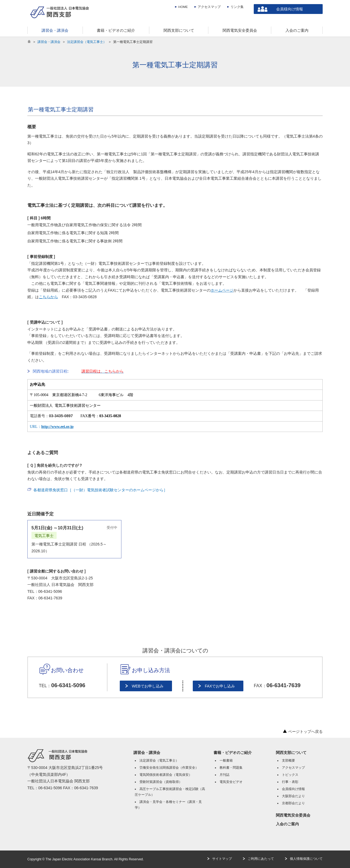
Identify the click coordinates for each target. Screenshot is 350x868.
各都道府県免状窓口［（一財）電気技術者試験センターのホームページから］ (100, 490)
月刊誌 (224, 775)
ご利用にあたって (261, 859)
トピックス (290, 775)
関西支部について (291, 753)
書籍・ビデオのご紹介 (233, 753)
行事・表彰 (290, 782)
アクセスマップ (209, 7)
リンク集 (237, 7)
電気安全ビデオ (231, 782)
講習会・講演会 (49, 42)
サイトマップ (222, 859)
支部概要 (288, 760)
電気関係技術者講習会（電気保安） (166, 775)
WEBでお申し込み (148, 686)
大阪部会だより (293, 796)
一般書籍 (226, 760)
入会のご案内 (287, 824)
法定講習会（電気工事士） (87, 42)
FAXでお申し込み (220, 686)
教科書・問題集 (231, 768)
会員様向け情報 (290, 9)
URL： (52, 427)
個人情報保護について (306, 859)
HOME (183, 7)
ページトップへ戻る (303, 731)
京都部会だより (293, 803)
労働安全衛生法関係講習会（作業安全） (169, 768)
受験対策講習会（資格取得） (161, 782)
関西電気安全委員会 (293, 815)
